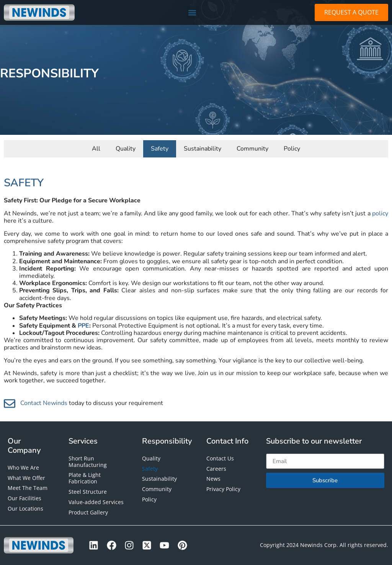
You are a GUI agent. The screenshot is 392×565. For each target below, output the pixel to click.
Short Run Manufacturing (88, 462)
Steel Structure (88, 492)
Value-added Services (96, 502)
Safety (160, 147)
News (213, 479)
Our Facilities (24, 498)
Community (252, 147)
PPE (83, 344)
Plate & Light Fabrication (85, 478)
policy (380, 231)
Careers (216, 469)
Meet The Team (28, 488)
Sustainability (203, 147)
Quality (126, 147)
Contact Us (220, 458)
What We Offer (26, 478)
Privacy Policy (223, 489)
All (96, 147)
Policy (292, 147)
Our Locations (25, 508)
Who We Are (23, 468)
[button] (192, 12)
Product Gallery (88, 512)
